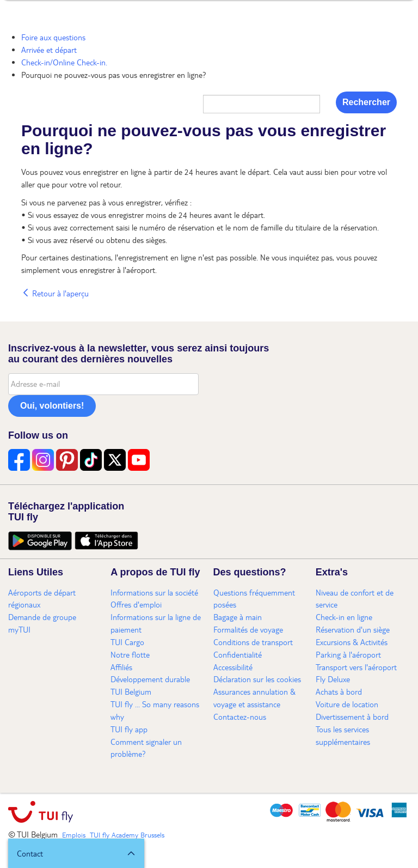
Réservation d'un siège (353, 629)
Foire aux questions (53, 37)
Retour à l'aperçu (55, 293)
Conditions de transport (253, 642)
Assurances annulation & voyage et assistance (254, 698)
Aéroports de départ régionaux (42, 599)
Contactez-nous (240, 717)
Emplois (74, 835)
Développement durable (150, 679)
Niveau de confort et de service (355, 599)
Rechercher (366, 102)
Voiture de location (347, 704)
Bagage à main (238, 617)
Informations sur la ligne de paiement (156, 623)
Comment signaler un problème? (146, 748)
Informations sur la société (154, 592)
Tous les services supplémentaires (343, 735)
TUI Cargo (127, 642)
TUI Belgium (131, 691)
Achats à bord (339, 691)
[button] (76, 853)
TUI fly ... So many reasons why (155, 710)
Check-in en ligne (344, 617)
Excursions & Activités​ (352, 642)
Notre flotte (130, 654)
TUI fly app (129, 729)
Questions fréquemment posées (254, 599)
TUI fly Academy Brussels (127, 835)
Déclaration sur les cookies (257, 679)
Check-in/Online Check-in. (64, 62)
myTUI (19, 629)
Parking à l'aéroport (348, 654)
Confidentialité (238, 654)
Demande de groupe (42, 617)
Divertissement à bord (352, 717)
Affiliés (121, 667)
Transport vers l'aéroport (356, 667)
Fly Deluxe (333, 679)
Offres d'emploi (136, 604)
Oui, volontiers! (52, 406)
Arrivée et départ (49, 50)
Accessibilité (233, 667)
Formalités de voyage (248, 629)
